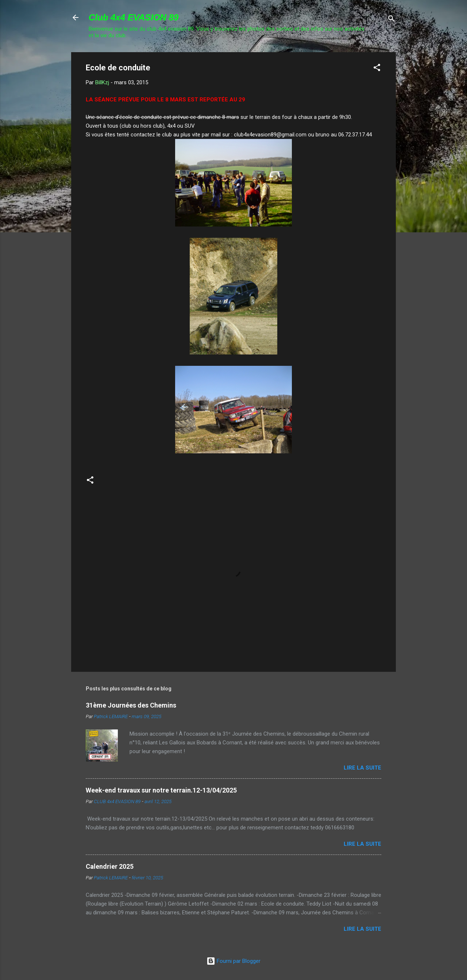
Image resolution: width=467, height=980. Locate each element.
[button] (377, 69)
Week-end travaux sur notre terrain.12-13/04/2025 (161, 790)
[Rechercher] (391, 20)
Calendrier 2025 (110, 866)
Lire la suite (362, 768)
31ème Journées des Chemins (131, 705)
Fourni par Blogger (233, 961)
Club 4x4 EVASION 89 (134, 17)
